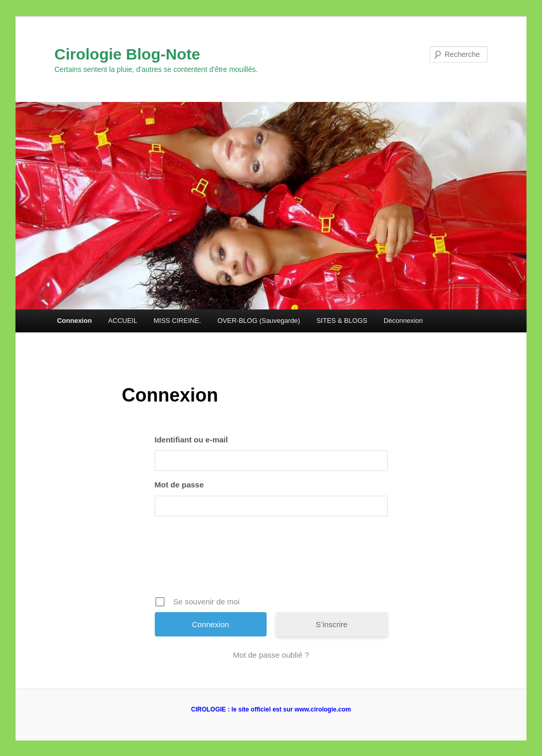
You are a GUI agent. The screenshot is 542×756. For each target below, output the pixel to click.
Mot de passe (179, 485)
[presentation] (272, 560)
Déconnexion (403, 321)
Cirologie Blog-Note (127, 54)
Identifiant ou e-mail (192, 440)
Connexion (74, 321)
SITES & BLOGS (342, 321)
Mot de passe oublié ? (271, 655)
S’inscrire (332, 624)
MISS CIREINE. (178, 321)
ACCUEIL (123, 321)
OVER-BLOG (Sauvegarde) (259, 321)
